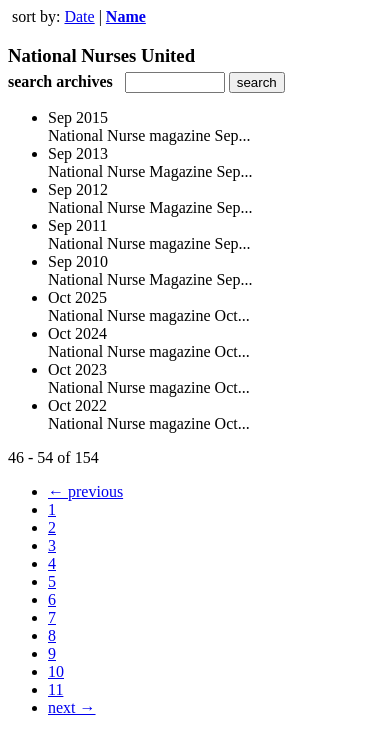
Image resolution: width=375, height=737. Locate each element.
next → (72, 707)
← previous (85, 491)
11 (55, 689)
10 (56, 671)
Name (126, 16)
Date (79, 16)
